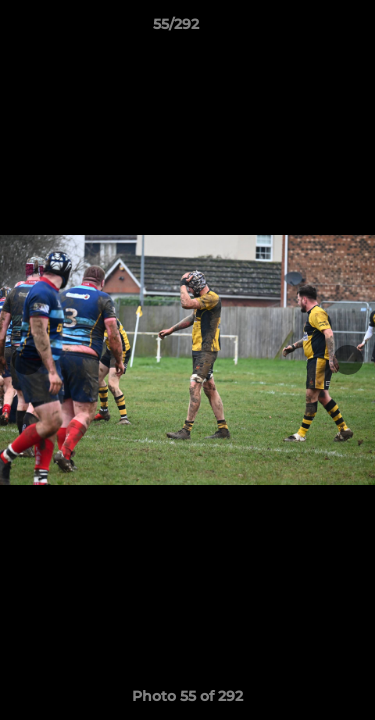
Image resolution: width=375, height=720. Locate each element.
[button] (303, 29)
